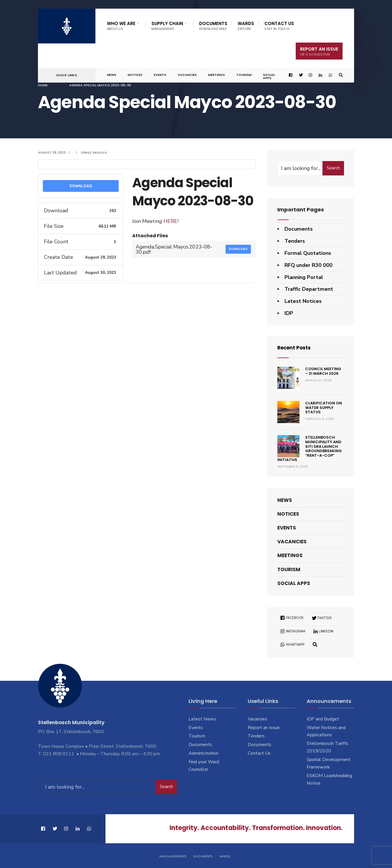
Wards (246, 26)
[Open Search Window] (341, 75)
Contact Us (279, 26)
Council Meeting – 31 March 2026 (323, 371)
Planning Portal (304, 277)
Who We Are (121, 26)
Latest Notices (303, 301)
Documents (213, 26)
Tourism (244, 75)
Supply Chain (167, 26)
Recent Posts (295, 348)
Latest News (202, 719)
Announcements (173, 856)
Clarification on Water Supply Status (324, 408)
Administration (203, 753)
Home (43, 85)
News (112, 75)
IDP (289, 313)
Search (333, 168)
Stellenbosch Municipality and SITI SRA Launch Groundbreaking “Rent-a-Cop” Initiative (310, 449)
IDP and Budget (323, 719)
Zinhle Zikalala (94, 152)
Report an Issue (264, 727)
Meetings (216, 75)
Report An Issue (319, 51)
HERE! (171, 221)
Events (160, 75)
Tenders (295, 241)
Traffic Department (309, 289)
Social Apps (269, 76)
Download (81, 186)
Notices (135, 75)
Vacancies (187, 75)
